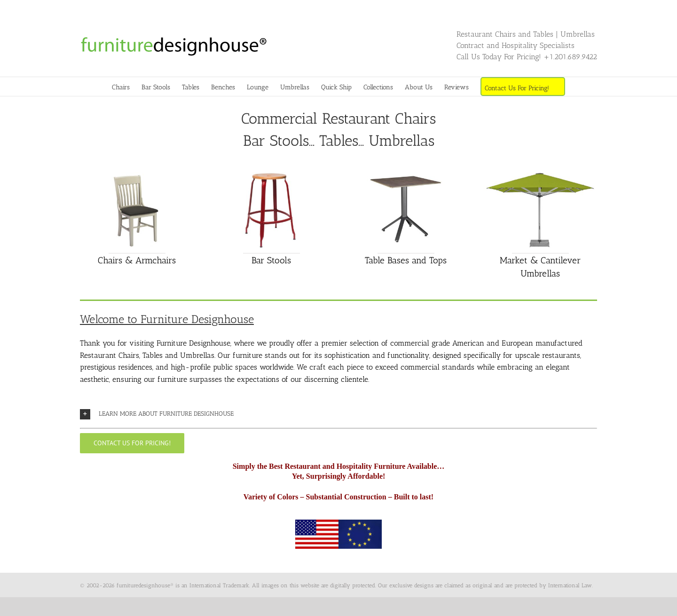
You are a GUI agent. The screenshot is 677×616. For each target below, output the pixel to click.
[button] (338, 414)
